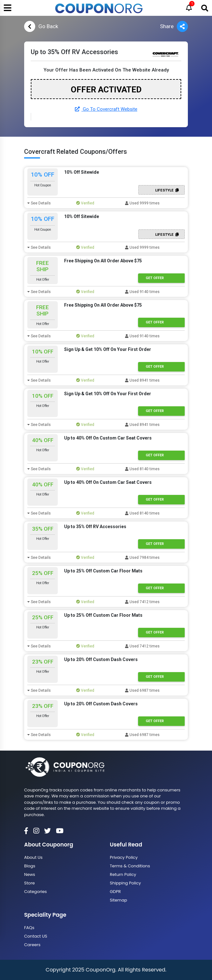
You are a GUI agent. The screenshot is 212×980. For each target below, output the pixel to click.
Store (30, 883)
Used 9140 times (142, 292)
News (30, 874)
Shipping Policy (125, 883)
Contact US (36, 936)
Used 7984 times (142, 558)
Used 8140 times (142, 469)
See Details (39, 203)
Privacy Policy (124, 857)
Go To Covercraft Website (106, 109)
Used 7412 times (142, 602)
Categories (36, 892)
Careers (32, 945)
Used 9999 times (142, 203)
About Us (33, 857)
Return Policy (123, 874)
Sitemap (119, 900)
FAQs (29, 928)
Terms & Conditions (130, 866)
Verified (85, 203)
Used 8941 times (142, 380)
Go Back (41, 26)
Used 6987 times (142, 690)
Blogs (30, 866)
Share (174, 26)
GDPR (115, 892)
